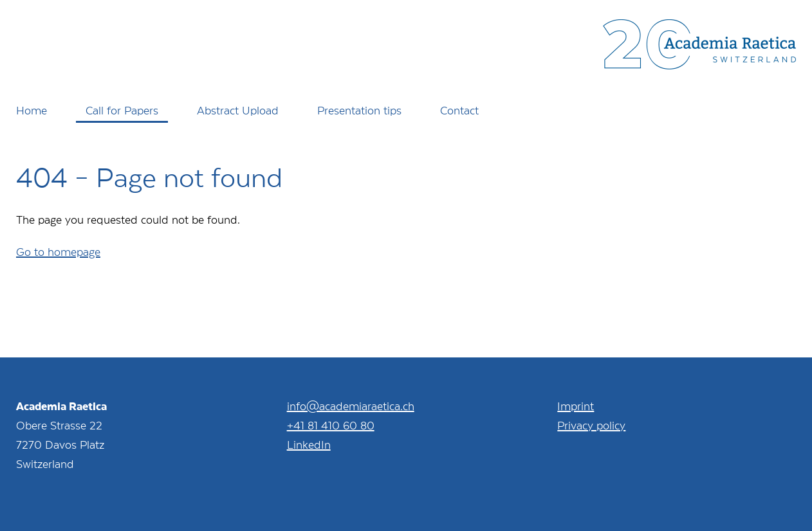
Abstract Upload (238, 110)
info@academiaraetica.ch (351, 406)
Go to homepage (58, 251)
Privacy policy (591, 425)
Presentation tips (359, 110)
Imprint (576, 406)
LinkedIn (309, 444)
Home (32, 110)
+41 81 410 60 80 (331, 425)
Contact (459, 110)
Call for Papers (122, 110)
